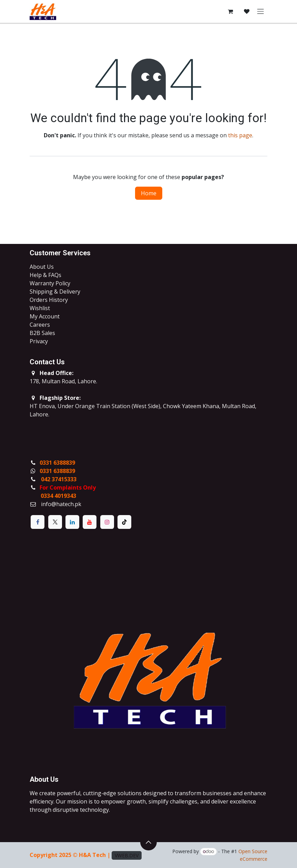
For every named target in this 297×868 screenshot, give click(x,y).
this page (240, 135)
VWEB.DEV (127, 855)
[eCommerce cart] (230, 11)
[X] (55, 522)
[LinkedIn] (72, 522)
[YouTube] (90, 522)
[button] (148, 842)
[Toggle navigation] (260, 12)
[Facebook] (38, 522)
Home (149, 193)
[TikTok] (124, 522)
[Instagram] (107, 522)
